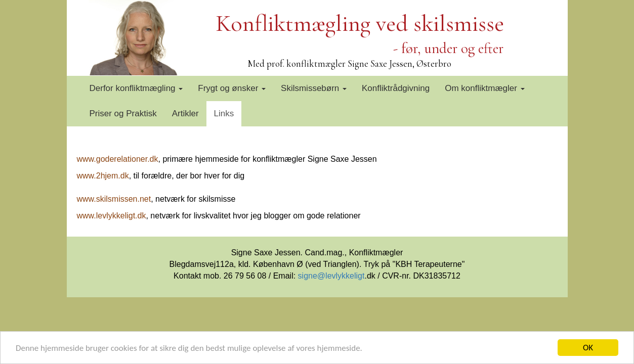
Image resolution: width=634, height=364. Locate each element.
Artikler (185, 113)
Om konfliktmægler (484, 88)
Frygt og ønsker (232, 88)
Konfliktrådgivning (396, 88)
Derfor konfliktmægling (136, 88)
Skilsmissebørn (314, 88)
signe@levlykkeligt (331, 276)
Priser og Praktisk (123, 113)
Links (224, 113)
